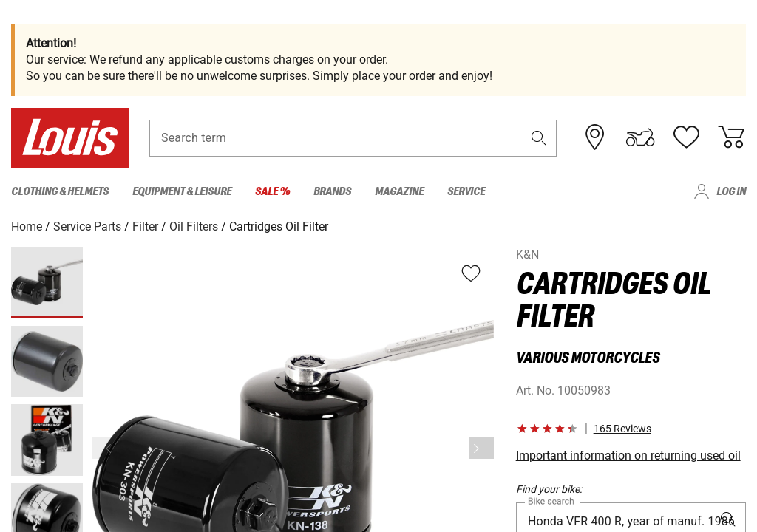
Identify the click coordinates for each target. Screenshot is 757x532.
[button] (539, 138)
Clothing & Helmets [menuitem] (60, 192)
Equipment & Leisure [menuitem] (182, 192)
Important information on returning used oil (628, 456)
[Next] (481, 448)
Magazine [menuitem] (399, 192)
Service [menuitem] (466, 192)
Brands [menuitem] (332, 192)
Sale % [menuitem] (272, 192)
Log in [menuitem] (731, 192)
